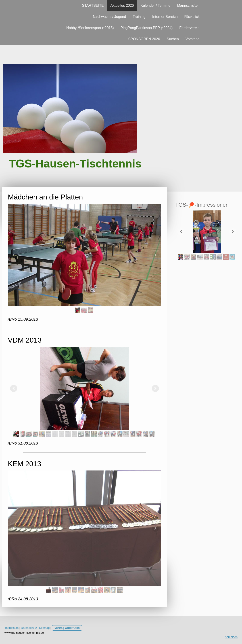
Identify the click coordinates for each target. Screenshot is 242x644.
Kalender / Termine (155, 5)
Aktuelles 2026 (122, 5)
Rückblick (192, 17)
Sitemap (44, 628)
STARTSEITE (93, 5)
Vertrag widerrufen (67, 628)
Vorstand (193, 39)
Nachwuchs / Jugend (110, 17)
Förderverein (189, 28)
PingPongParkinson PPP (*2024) (147, 28)
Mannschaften (188, 5)
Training (139, 17)
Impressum (11, 628)
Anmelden (231, 637)
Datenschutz (29, 628)
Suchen (173, 39)
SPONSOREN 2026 (144, 39)
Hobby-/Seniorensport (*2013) (90, 28)
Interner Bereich (165, 17)
